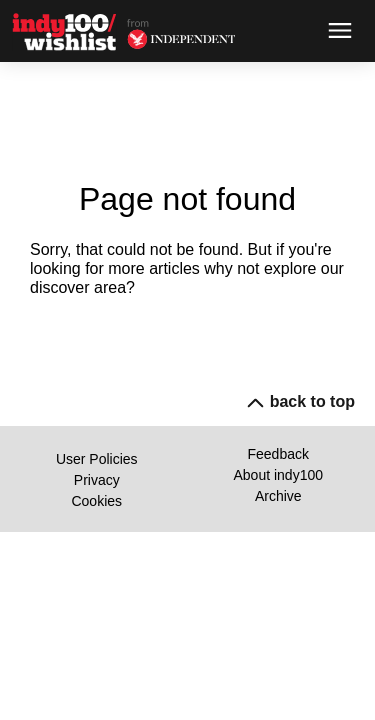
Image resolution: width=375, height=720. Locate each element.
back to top (303, 401)
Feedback (278, 454)
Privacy (97, 480)
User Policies (97, 459)
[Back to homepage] (69, 31)
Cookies (96, 501)
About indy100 (278, 475)
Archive (278, 496)
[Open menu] (340, 31)
